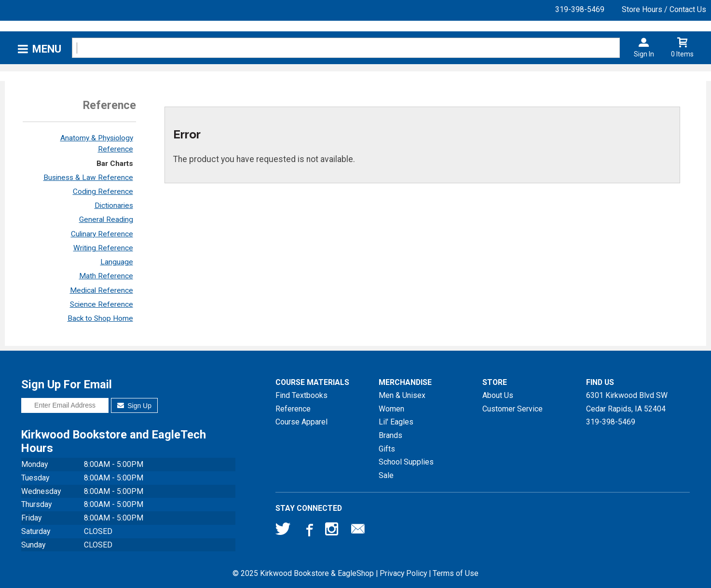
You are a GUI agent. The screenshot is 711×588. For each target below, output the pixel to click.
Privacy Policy (403, 573)
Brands (390, 435)
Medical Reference (102, 290)
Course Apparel (301, 422)
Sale (386, 475)
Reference (293, 409)
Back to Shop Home (100, 318)
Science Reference (102, 304)
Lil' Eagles (396, 422)
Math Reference (106, 276)
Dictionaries (114, 205)
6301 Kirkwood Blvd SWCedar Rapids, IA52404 (627, 402)
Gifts (387, 449)
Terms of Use (456, 573)
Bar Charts (115, 164)
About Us (498, 395)
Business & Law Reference (88, 178)
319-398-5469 (580, 9)
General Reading (106, 219)
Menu (47, 49)
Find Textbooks (301, 395)
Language (117, 262)
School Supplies (406, 462)
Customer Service (513, 409)
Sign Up (134, 406)
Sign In (644, 54)
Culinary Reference (102, 234)
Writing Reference (103, 248)
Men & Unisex (402, 395)
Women (391, 409)
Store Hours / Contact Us (664, 9)
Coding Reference (103, 191)
